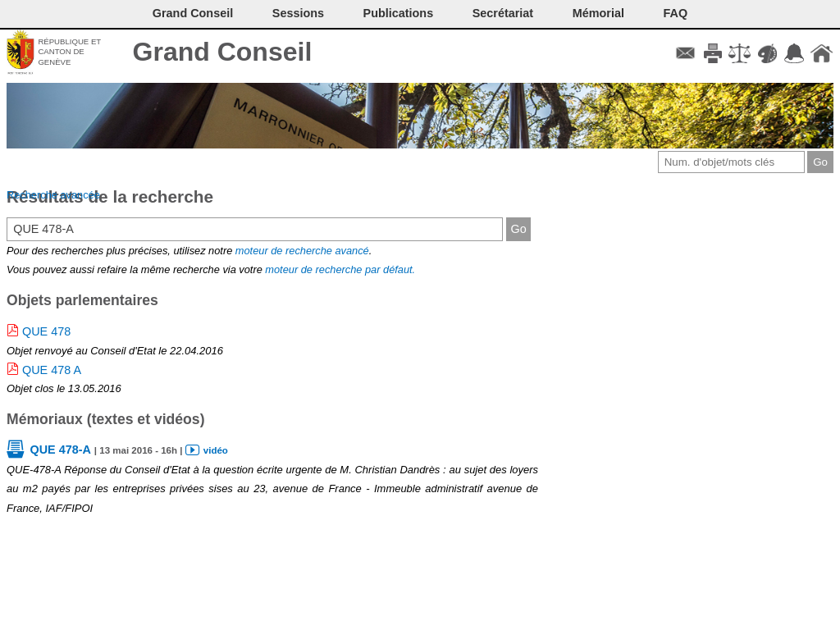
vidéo (216, 450)
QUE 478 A (52, 370)
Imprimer (712, 53)
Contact (685, 53)
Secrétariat (503, 13)
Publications (399, 13)
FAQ (676, 13)
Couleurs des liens (767, 53)
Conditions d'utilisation (740, 53)
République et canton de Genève (69, 52)
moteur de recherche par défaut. (340, 269)
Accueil (822, 53)
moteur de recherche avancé (302, 251)
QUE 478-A (60, 450)
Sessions (298, 13)
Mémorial (598, 13)
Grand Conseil (223, 52)
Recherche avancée (53, 195)
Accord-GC (794, 53)
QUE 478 (46, 331)
